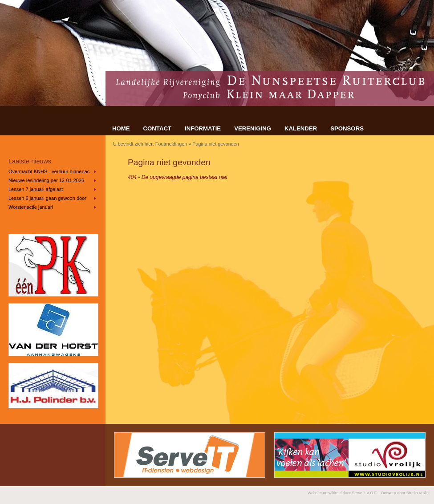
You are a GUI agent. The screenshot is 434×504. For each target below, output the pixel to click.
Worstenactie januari (31, 207)
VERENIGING (253, 128)
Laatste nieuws (30, 161)
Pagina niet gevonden (215, 144)
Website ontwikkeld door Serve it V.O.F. (343, 493)
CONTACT (157, 128)
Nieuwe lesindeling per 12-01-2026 (46, 180)
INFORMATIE (203, 128)
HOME (121, 128)
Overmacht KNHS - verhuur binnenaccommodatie (49, 171)
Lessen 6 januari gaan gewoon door (47, 198)
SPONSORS (347, 128)
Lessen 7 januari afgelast (36, 189)
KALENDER (301, 128)
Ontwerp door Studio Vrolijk (405, 493)
